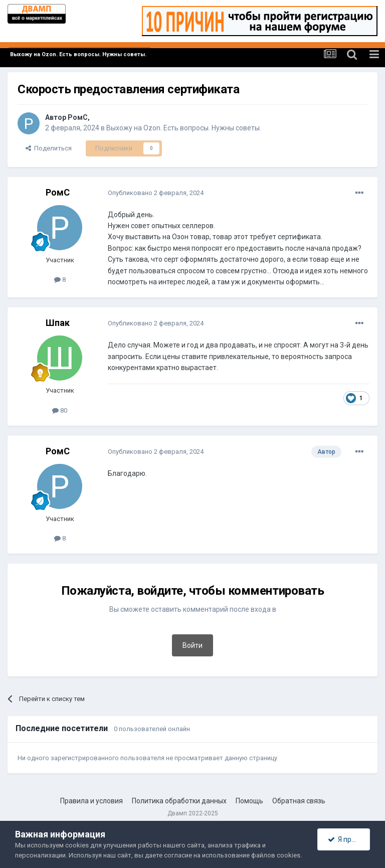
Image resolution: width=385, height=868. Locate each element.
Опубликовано (156, 193)
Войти (192, 645)
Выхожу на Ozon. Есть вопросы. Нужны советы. (184, 128)
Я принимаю (349, 839)
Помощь (249, 801)
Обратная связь (299, 801)
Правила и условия (91, 801)
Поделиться (49, 148)
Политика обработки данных (179, 801)
